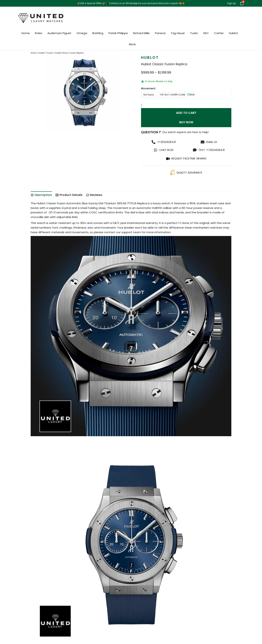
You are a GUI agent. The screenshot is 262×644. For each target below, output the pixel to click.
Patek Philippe (118, 33)
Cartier (219, 33)
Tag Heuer (178, 33)
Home (26, 33)
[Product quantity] (186, 106)
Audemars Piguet (59, 33)
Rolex (39, 33)
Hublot (233, 33)
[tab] (41, 197)
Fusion (50, 53)
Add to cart (186, 113)
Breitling (98, 33)
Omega (82, 33)
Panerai (160, 33)
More (132, 44)
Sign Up (231, 3)
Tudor (194, 33)
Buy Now (186, 124)
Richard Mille (141, 33)
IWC (206, 33)
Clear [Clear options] (191, 94)
